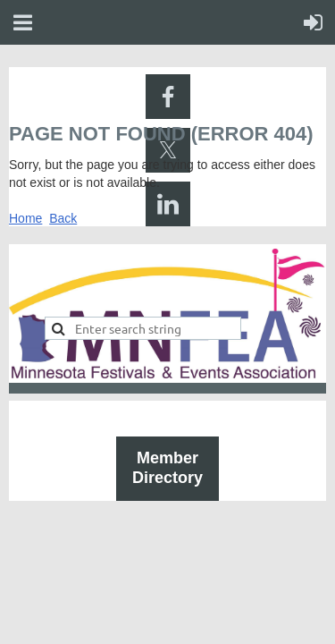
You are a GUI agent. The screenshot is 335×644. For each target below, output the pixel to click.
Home (25, 218)
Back (63, 218)
